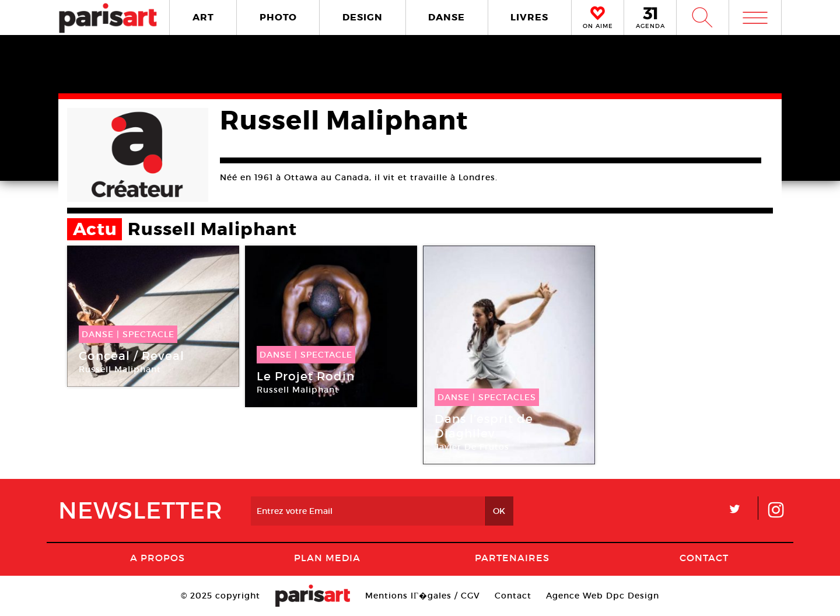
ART (203, 17)
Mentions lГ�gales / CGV (423, 596)
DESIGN (363, 17)
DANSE (447, 17)
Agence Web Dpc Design (603, 596)
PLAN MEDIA (327, 558)
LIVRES (529, 17)
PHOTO (278, 17)
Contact (704, 558)
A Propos (157, 558)
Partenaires (512, 558)
